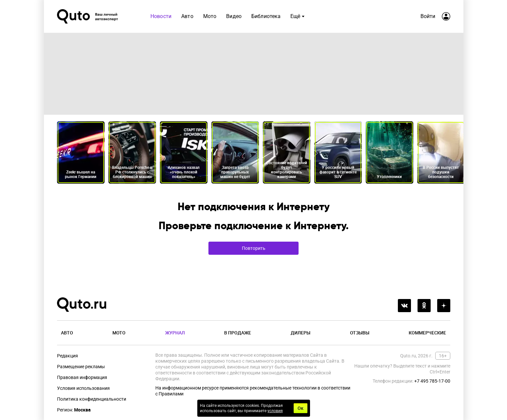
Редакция (68, 356)
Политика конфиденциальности (92, 399)
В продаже (238, 333)
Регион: (74, 410)
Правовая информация (82, 377)
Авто (187, 16)
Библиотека (266, 16)
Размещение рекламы (81, 367)
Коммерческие (427, 333)
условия (275, 411)
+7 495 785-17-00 (432, 381)
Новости (161, 16)
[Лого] (88, 16)
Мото (210, 16)
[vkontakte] (404, 306)
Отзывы (360, 333)
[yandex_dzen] (444, 306)
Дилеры (301, 333)
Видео (234, 16)
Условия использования (83, 388)
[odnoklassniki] (424, 306)
